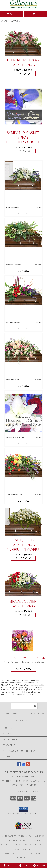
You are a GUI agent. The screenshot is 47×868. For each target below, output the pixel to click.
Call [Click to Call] (8, 866)
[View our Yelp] (28, 766)
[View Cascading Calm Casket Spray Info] (24, 349)
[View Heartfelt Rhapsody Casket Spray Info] (24, 465)
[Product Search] (24, 706)
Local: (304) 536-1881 (24, 785)
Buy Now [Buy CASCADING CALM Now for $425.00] (24, 386)
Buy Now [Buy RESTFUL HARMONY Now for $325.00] (24, 328)
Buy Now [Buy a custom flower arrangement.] (23, 669)
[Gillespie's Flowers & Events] (23, 7)
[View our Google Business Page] (24, 766)
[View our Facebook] (19, 766)
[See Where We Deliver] (24, 721)
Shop (12, 14)
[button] (23, 809)
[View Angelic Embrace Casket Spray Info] (24, 175)
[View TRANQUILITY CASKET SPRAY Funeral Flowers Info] (24, 522)
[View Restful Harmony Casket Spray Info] (24, 290)
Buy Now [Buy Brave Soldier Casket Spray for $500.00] (23, 615)
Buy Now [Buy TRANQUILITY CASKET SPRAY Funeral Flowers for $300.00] (23, 558)
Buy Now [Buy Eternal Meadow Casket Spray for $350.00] (23, 74)
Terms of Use (24, 858)
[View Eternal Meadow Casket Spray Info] (24, 42)
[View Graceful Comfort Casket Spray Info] (24, 233)
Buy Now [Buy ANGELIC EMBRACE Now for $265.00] (24, 213)
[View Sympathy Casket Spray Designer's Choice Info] (24, 106)
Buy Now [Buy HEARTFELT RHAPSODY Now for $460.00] (24, 501)
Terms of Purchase (31, 853)
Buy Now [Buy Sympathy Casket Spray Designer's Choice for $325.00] (23, 151)
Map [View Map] (24, 866)
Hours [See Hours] (39, 866)
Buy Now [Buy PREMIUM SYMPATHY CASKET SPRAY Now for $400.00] (24, 443)
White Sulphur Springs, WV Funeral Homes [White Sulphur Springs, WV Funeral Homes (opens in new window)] (23, 836)
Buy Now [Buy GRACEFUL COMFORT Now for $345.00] (24, 271)
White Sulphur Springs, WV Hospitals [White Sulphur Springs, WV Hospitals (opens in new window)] (24, 840)
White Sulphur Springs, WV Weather (18, 845)
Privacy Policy (12, 853)
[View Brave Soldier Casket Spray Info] (24, 583)
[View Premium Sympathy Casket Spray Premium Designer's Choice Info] (24, 413)
